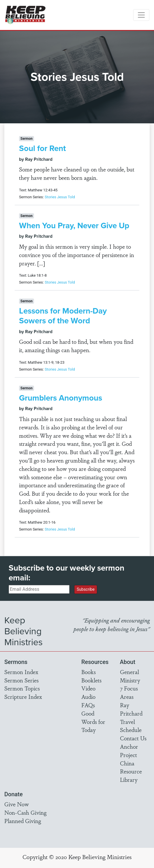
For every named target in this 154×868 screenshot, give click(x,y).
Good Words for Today (93, 722)
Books (89, 672)
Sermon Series (21, 680)
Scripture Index (23, 697)
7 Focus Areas (129, 692)
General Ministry (130, 676)
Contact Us (133, 738)
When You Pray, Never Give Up (74, 226)
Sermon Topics (22, 688)
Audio (88, 697)
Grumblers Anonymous (61, 398)
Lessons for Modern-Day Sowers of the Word (63, 316)
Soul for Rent (42, 148)
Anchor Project (129, 751)
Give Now (17, 804)
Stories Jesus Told (60, 197)
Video (88, 688)
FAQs (88, 705)
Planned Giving (23, 821)
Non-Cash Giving (25, 812)
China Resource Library (131, 771)
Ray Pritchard (131, 709)
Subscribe (86, 589)
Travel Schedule (131, 726)
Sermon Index (21, 672)
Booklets (91, 680)
